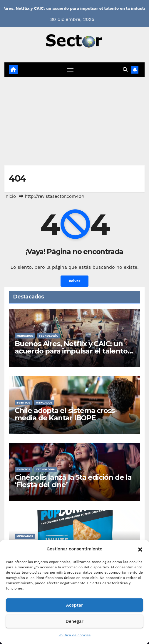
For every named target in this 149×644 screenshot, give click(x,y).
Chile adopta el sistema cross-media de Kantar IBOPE (66, 414)
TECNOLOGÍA (48, 336)
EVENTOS (23, 402)
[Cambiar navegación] (70, 70)
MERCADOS (25, 336)
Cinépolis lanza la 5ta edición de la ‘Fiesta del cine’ (73, 481)
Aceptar (74, 605)
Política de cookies (75, 635)
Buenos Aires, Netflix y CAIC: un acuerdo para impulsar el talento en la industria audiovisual (71, 351)
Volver (75, 281)
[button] (140, 549)
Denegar (74, 621)
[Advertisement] (74, 121)
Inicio (10, 196)
